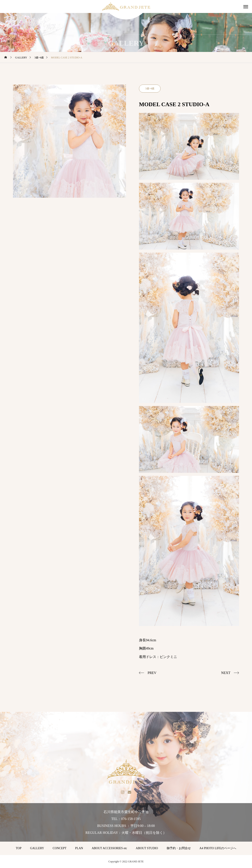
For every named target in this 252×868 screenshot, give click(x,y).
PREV (152, 673)
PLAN (79, 848)
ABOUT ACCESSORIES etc (109, 848)
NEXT (226, 673)
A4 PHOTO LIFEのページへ (218, 848)
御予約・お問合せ (179, 848)
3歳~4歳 (150, 88)
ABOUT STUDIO (147, 848)
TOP (19, 848)
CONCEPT (60, 848)
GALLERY (37, 848)
